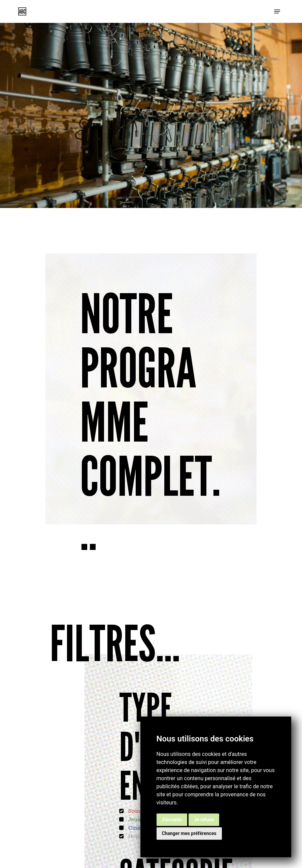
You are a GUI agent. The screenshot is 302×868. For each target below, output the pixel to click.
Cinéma (138, 827)
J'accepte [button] (172, 820)
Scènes (137, 810)
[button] (277, 11)
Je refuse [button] (204, 820)
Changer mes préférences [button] (189, 833)
